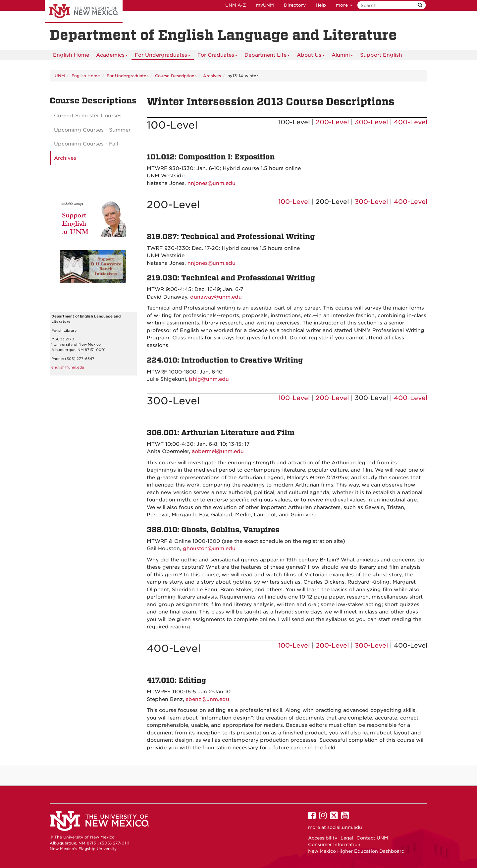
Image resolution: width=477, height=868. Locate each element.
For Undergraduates (163, 56)
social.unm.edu (345, 827)
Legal (347, 838)
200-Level (332, 122)
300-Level (371, 122)
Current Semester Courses (88, 116)
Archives (212, 76)
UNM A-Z (236, 5)
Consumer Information (334, 844)
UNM (60, 76)
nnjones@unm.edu (212, 183)
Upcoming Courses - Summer (92, 130)
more (344, 5)
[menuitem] (71, 55)
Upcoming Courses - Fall (86, 144)
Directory (295, 5)
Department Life (267, 56)
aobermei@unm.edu (218, 451)
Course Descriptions (176, 76)
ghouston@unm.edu (209, 549)
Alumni (342, 56)
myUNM (265, 5)
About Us (311, 56)
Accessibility (323, 838)
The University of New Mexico (84, 12)
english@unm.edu (68, 367)
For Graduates (217, 56)
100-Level (294, 202)
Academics (112, 56)
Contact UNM (372, 838)
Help (321, 5)
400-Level (411, 122)
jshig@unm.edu (209, 379)
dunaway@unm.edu (216, 297)
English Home (71, 55)
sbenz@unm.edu (208, 699)
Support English (381, 55)
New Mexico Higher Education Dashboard (356, 851)
